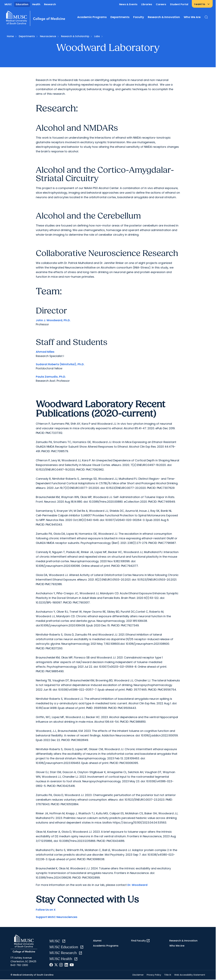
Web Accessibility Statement (190, 975)
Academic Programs (92, 17)
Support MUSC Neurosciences (57, 917)
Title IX (168, 975)
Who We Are (192, 17)
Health (36, 4)
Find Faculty (141, 941)
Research (50, 4)
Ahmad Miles (45, 352)
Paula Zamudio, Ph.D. (51, 377)
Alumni (97, 941)
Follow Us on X (46, 910)
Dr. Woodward (137, 885)
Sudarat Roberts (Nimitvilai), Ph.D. (60, 364)
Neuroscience (48, 36)
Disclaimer (138, 975)
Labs (97, 36)
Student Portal (179, 4)
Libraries (147, 4)
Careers (161, 4)
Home (10, 36)
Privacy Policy (154, 975)
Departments (120, 17)
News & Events (128, 4)
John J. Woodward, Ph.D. (53, 320)
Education (22, 4)
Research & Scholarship (75, 36)
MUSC (8, 4)
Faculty (139, 17)
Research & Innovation (164, 17)
